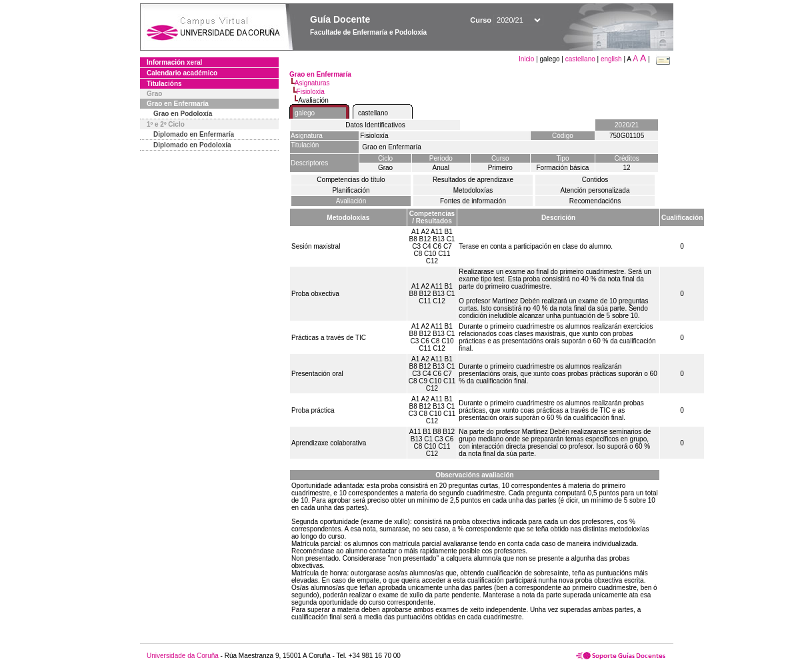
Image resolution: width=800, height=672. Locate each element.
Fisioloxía (311, 92)
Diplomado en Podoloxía (192, 145)
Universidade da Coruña (183, 656)
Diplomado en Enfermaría (194, 134)
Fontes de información (473, 201)
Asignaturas (312, 83)
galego (305, 113)
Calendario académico (182, 73)
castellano (580, 59)
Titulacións (164, 84)
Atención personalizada (595, 190)
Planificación (351, 190)
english (611, 59)
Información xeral (174, 62)
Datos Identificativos (375, 125)
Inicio (527, 59)
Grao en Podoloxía (183, 114)
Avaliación (351, 201)
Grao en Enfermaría (178, 104)
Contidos (595, 180)
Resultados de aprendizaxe (473, 180)
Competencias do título (351, 180)
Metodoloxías (473, 190)
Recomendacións (595, 201)
